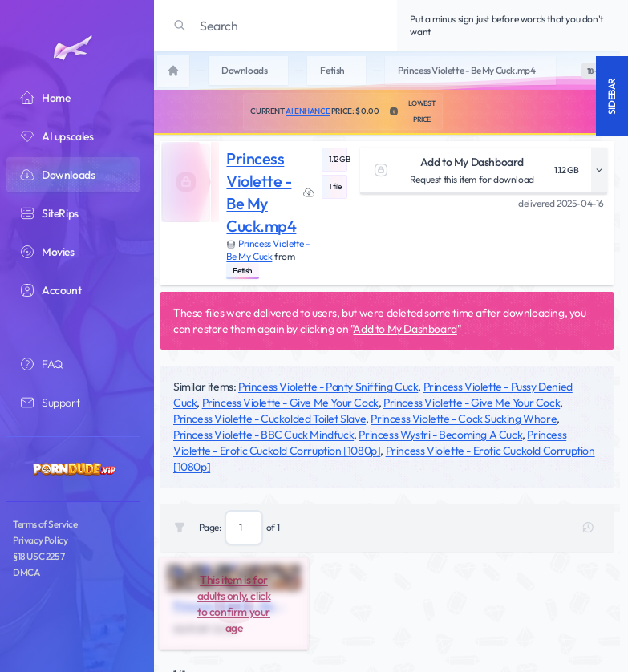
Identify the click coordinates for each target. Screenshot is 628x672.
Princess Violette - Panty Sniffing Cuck (328, 387)
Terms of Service (45, 524)
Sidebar (612, 96)
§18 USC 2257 (38, 556)
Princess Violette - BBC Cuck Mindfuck (263, 435)
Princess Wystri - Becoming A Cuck (440, 435)
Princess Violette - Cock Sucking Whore (464, 419)
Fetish (243, 271)
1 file (335, 186)
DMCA (26, 572)
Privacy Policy (40, 540)
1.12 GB (338, 159)
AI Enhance (308, 111)
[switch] (593, 71)
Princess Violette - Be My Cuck (268, 250)
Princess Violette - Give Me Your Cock (290, 403)
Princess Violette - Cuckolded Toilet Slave (269, 419)
